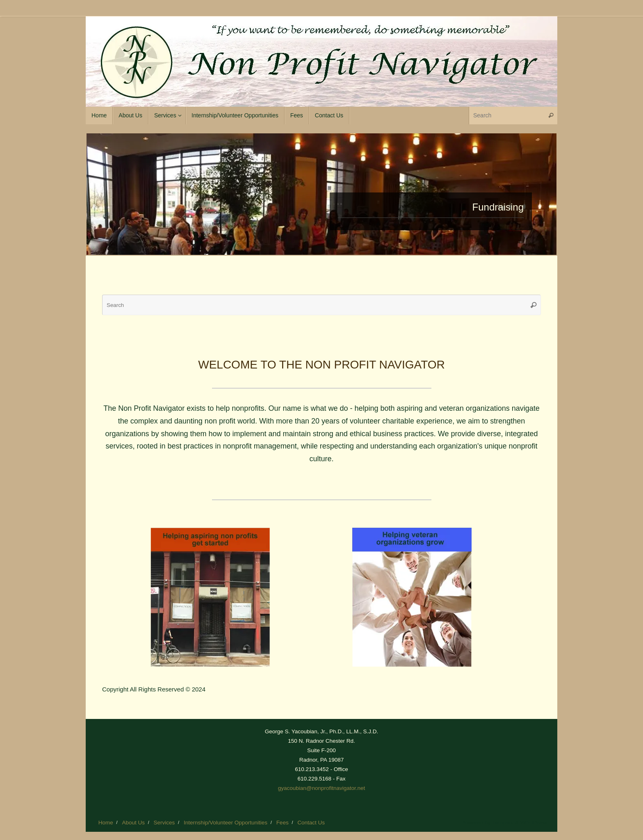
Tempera (503, 823)
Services (164, 823)
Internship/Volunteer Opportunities (226, 823)
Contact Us (311, 823)
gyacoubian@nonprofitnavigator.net (322, 788)
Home (106, 823)
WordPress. (535, 823)
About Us (133, 823)
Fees (283, 823)
